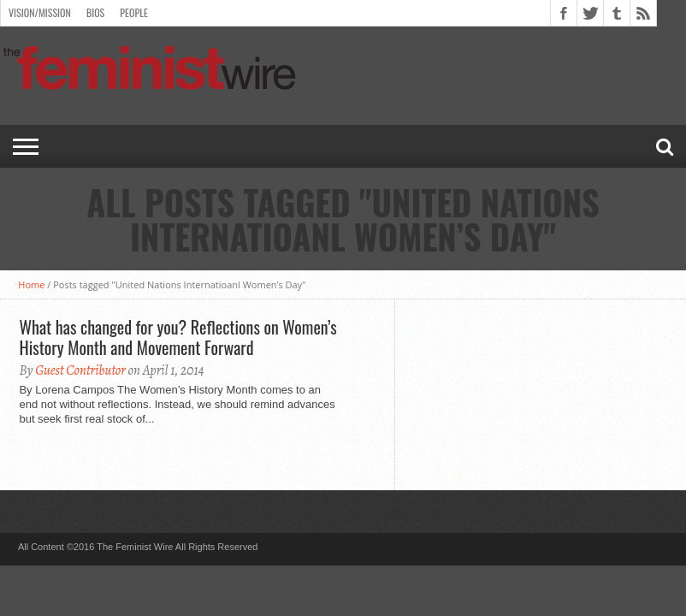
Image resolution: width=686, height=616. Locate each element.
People (134, 12)
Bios (95, 12)
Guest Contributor (80, 370)
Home (31, 284)
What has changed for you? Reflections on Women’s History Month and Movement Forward (177, 337)
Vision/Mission (40, 12)
